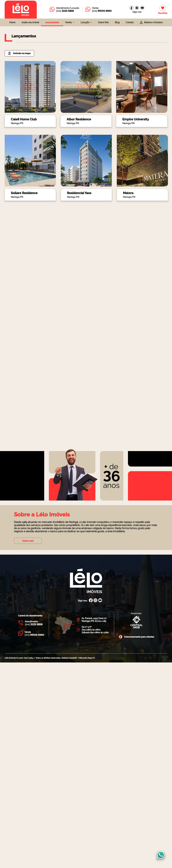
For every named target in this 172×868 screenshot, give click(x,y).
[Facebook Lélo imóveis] (131, 8)
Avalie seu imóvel (30, 22)
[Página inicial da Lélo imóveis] (21, 10)
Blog (117, 22)
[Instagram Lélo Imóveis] (137, 8)
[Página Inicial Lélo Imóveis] (86, 581)
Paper (91, 658)
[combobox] (70, 22)
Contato (130, 22)
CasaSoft (73, 658)
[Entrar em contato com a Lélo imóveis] (64, 10)
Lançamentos (52, 22)
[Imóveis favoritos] (163, 10)
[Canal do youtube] (142, 8)
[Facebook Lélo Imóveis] (91, 601)
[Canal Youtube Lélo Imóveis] (100, 601)
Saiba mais (28, 541)
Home (12, 22)
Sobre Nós (103, 22)
